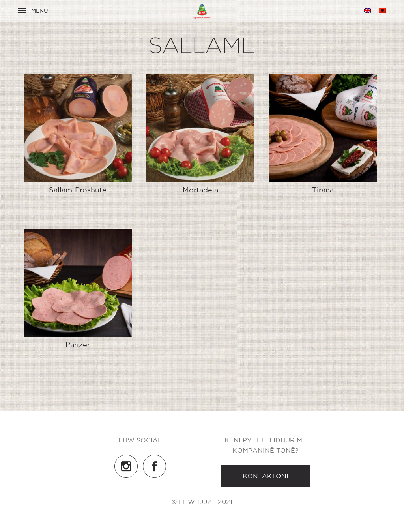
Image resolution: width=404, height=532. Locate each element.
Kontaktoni (266, 476)
